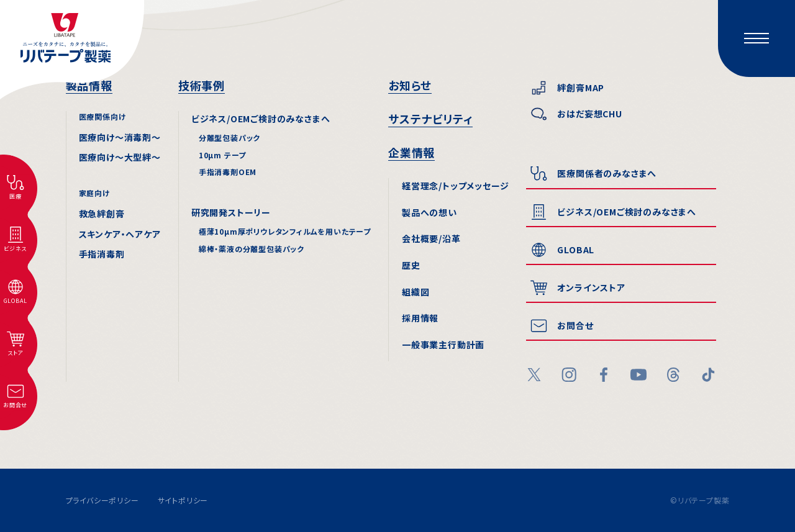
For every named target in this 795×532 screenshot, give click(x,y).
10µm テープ (222, 155)
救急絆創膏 (102, 214)
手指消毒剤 (102, 254)
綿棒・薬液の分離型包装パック (252, 249)
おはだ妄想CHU (589, 114)
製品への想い (429, 212)
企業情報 (411, 152)
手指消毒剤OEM (228, 172)
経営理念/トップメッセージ (455, 186)
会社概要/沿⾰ (431, 238)
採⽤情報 (420, 318)
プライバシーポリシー (102, 500)
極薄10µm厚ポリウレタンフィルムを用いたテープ (285, 231)
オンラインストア (591, 287)
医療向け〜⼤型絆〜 (120, 157)
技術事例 (202, 85)
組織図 (416, 292)
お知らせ (410, 85)
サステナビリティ (430, 119)
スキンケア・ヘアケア (120, 234)
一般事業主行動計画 (443, 345)
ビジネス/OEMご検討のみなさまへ (261, 119)
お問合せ (575, 325)
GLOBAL (576, 250)
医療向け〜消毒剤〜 (120, 137)
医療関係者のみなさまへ (607, 173)
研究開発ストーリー (231, 212)
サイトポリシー (183, 500)
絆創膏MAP (581, 88)
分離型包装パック (229, 138)
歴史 (411, 265)
